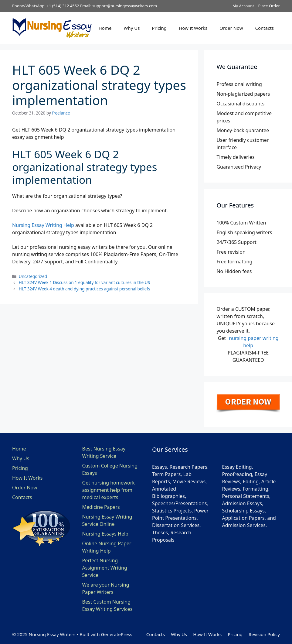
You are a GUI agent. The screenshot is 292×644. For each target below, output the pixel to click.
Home (105, 28)
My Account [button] (243, 6)
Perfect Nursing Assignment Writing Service (105, 568)
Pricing (159, 28)
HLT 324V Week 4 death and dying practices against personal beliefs (85, 289)
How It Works (193, 28)
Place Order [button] (269, 6)
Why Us (132, 28)
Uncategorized (33, 276)
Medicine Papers (101, 507)
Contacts (265, 28)
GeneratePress (116, 634)
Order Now (231, 28)
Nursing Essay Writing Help (43, 225)
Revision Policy (264, 634)
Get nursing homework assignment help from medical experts (109, 490)
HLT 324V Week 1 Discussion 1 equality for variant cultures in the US (84, 282)
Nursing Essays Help (105, 534)
